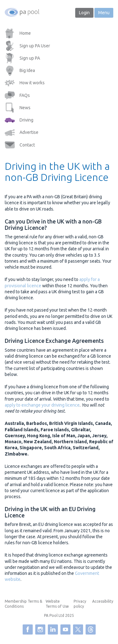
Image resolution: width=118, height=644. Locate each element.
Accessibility (103, 601)
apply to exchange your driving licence (42, 405)
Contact (27, 145)
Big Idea (27, 70)
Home (25, 33)
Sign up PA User (35, 46)
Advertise (29, 132)
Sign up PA (30, 58)
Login (84, 13)
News (25, 108)
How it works (32, 83)
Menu (104, 13)
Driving (26, 120)
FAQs (25, 95)
